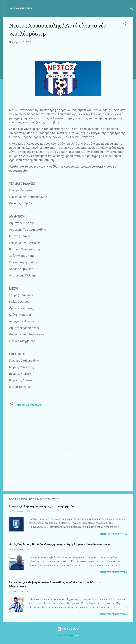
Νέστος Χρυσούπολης (29, 405)
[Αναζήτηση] (131, 9)
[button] (125, 24)
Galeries (76, 635)
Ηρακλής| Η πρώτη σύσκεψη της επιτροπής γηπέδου (42, 506)
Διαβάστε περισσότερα (113, 534)
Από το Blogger (68, 629)
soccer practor (21, 8)
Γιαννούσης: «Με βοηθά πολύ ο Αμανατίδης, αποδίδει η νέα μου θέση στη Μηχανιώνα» (55, 584)
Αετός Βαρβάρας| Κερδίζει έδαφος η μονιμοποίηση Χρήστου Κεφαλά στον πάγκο (60, 544)
